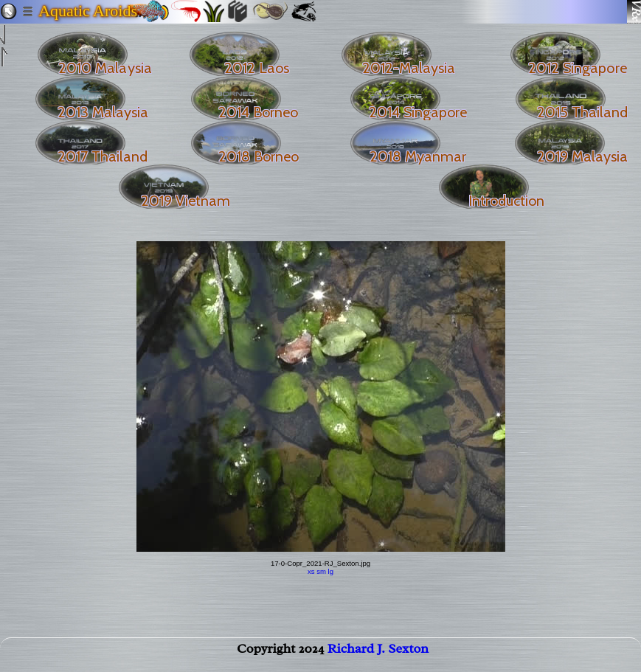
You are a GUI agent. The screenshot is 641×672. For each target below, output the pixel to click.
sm (321, 571)
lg (331, 571)
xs (311, 571)
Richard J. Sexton (378, 654)
